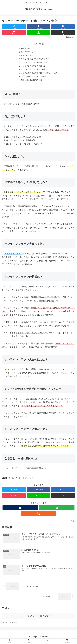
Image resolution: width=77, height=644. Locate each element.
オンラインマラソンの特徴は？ (33, 66)
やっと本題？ (26, 49)
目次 (35, 44)
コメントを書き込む (38, 617)
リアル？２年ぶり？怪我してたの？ (35, 59)
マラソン (20, 479)
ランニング (29, 479)
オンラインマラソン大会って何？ (34, 63)
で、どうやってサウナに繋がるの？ (35, 77)
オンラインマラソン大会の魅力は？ (35, 70)
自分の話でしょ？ (28, 52)
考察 (4, 479)
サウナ (12, 479)
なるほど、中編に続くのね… (32, 81)
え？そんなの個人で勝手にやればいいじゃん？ (39, 74)
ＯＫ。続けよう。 (28, 56)
